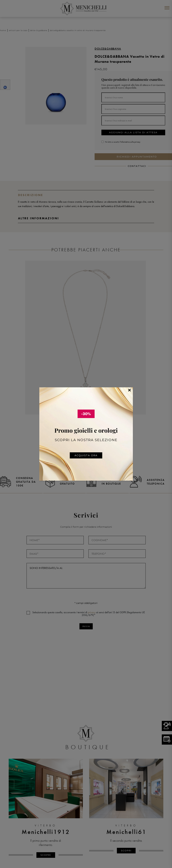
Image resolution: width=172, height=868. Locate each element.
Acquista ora (86, 455)
